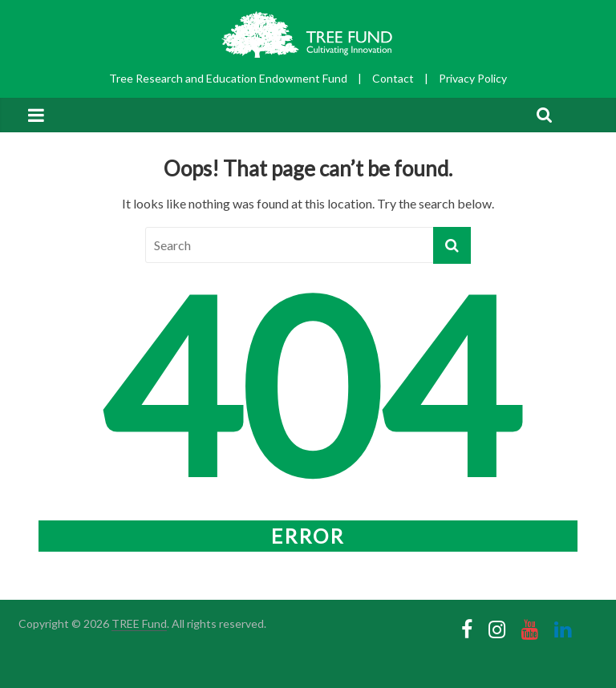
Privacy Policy (473, 78)
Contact (393, 78)
